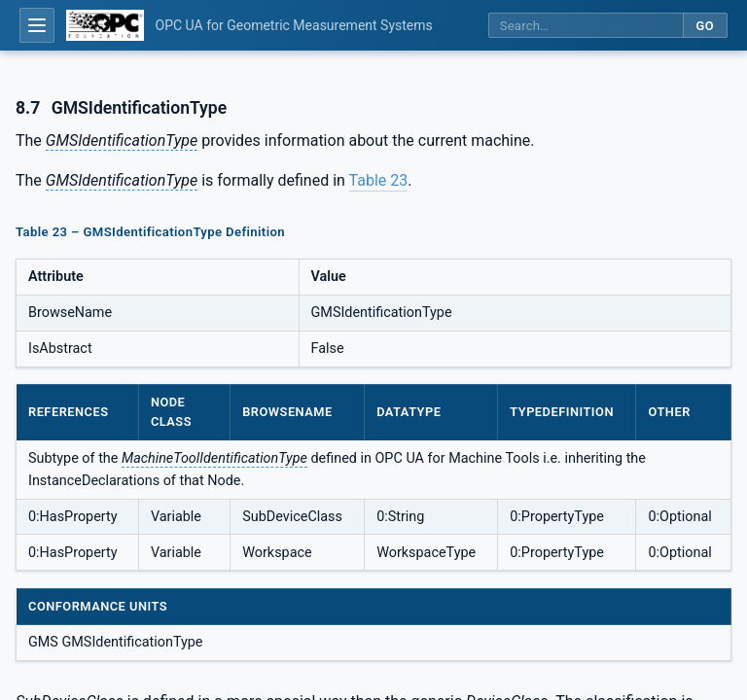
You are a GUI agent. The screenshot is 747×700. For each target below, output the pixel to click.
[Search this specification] (586, 26)
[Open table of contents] (37, 25)
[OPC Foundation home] (105, 25)
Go (705, 26)
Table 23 (379, 180)
